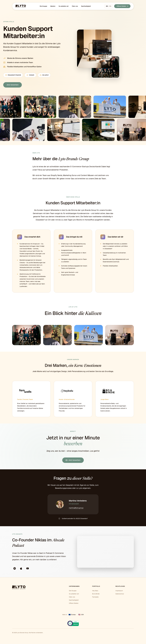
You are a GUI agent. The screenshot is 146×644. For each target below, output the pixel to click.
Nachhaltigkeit (86, 6)
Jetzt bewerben (13, 85)
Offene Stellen (121, 6)
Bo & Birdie (96, 594)
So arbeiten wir (64, 6)
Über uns (75, 6)
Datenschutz (120, 594)
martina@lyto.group (76, 508)
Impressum (119, 591)
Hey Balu (95, 591)
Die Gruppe (43, 6)
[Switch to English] (109, 6)
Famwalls (95, 597)
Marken (53, 6)
